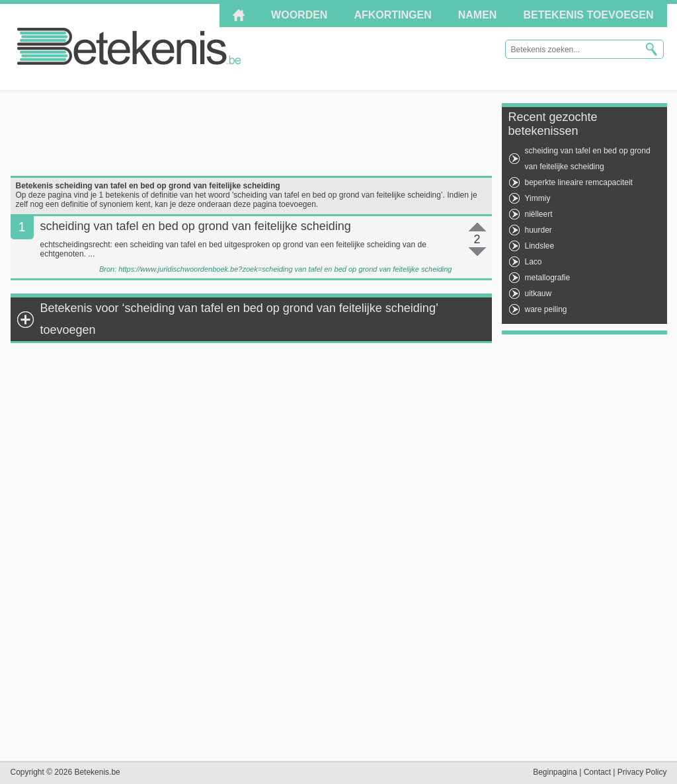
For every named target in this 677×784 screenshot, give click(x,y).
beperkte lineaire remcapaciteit (579, 182)
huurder (538, 230)
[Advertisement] (251, 133)
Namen (478, 15)
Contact (597, 772)
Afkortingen (392, 15)
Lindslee (540, 246)
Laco (534, 262)
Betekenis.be (129, 46)
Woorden (299, 15)
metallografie (548, 278)
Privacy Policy (642, 772)
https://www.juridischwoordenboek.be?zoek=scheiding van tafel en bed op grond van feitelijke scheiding (285, 269)
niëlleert (539, 214)
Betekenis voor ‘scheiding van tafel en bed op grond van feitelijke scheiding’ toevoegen (239, 319)
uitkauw (538, 294)
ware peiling (546, 309)
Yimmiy (538, 198)
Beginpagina (555, 772)
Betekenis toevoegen (588, 15)
